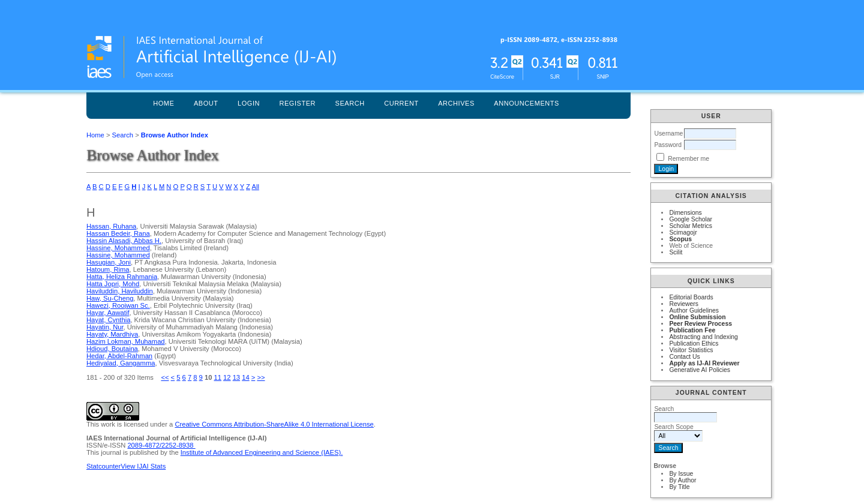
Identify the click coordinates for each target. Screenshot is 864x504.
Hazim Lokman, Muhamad (126, 341)
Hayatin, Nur (105, 327)
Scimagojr (683, 232)
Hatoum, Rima (108, 269)
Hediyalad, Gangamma (121, 363)
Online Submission (697, 317)
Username (668, 133)
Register (297, 103)
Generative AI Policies (700, 370)
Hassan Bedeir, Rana (118, 233)
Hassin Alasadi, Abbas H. (124, 241)
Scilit (676, 252)
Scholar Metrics (691, 226)
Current (401, 103)
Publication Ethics (694, 343)
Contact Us (684, 357)
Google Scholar (691, 219)
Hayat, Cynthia (108, 320)
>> (261, 377)
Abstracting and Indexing (703, 337)
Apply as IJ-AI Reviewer (704, 363)
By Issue (681, 474)
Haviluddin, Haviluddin (120, 291)
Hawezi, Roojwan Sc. (118, 305)
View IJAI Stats (143, 466)
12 (227, 377)
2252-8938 (178, 445)
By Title (679, 487)
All (255, 187)
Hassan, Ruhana (111, 226)
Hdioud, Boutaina (112, 349)
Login (249, 103)
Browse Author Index (175, 135)
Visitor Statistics (691, 350)
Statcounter (103, 466)
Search (350, 103)
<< (165, 377)
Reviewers (684, 304)
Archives (456, 103)
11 (218, 377)
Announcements (526, 103)
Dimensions (685, 213)
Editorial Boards (691, 297)
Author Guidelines (694, 310)
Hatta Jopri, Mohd (113, 284)
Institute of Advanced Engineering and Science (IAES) (261, 452)
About (206, 103)
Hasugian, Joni (109, 262)
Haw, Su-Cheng (110, 298)
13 (236, 377)
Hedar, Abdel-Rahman (119, 356)
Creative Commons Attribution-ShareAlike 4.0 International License (274, 424)
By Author (682, 480)
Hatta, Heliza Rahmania (122, 277)
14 (245, 377)
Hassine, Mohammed (118, 248)
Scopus (680, 239)
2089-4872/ (144, 445)
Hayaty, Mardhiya (112, 334)
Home (163, 103)
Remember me (688, 159)
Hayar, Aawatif (108, 313)
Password (668, 145)
